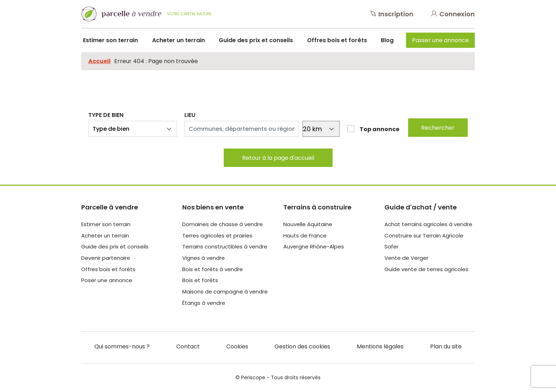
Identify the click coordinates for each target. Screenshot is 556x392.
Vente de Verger (406, 258)
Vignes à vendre (204, 258)
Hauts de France (305, 236)
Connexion (453, 14)
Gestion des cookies (302, 346)
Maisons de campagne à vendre (225, 292)
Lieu (190, 115)
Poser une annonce (107, 280)
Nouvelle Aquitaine (308, 224)
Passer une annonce (440, 40)
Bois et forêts (200, 280)
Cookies (237, 346)
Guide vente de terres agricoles (426, 269)
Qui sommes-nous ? (122, 346)
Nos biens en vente (213, 207)
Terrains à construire (317, 207)
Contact (188, 346)
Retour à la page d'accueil (278, 158)
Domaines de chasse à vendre (223, 224)
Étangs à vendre (204, 303)
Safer (391, 247)
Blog (387, 40)
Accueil (99, 61)
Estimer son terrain (110, 40)
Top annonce (379, 129)
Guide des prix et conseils (256, 40)
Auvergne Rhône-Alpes (314, 247)
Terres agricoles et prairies (217, 236)
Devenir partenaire (106, 258)
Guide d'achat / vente (421, 207)
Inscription (392, 14)
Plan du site (446, 346)
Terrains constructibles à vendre (225, 247)
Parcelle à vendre (110, 207)
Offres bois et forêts (337, 40)
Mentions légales (380, 346)
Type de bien (106, 115)
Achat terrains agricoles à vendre (428, 224)
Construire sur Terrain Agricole (424, 236)
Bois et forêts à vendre (213, 269)
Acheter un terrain (179, 40)
